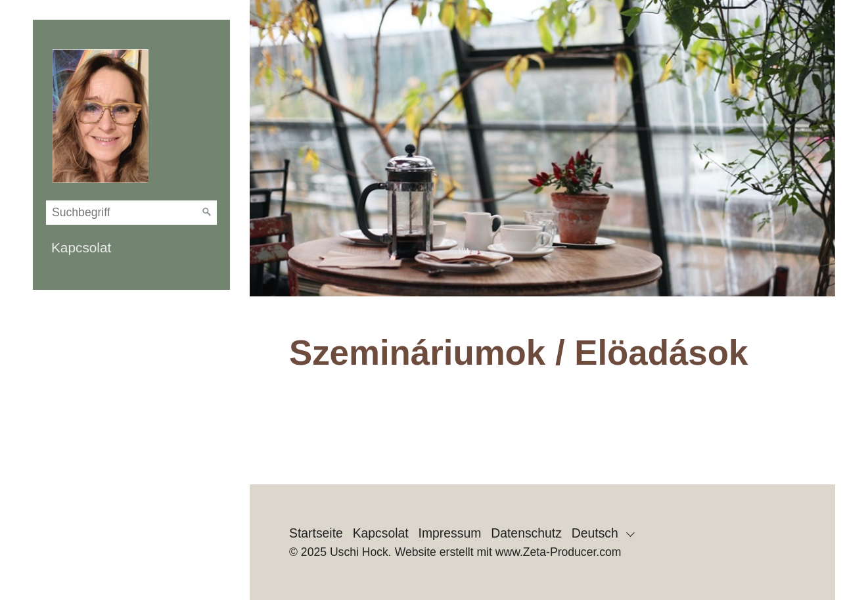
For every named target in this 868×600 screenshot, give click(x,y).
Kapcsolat (81, 247)
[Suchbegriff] (131, 213)
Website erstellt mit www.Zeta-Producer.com (508, 552)
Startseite (316, 533)
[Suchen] (207, 212)
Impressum (450, 533)
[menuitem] (131, 248)
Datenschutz (526, 533)
